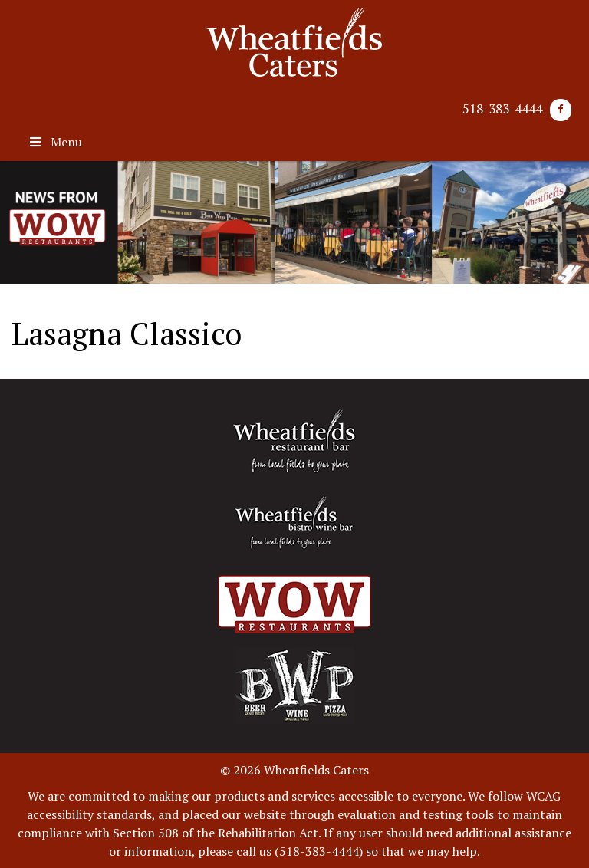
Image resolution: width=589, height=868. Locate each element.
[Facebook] (561, 110)
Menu (54, 142)
